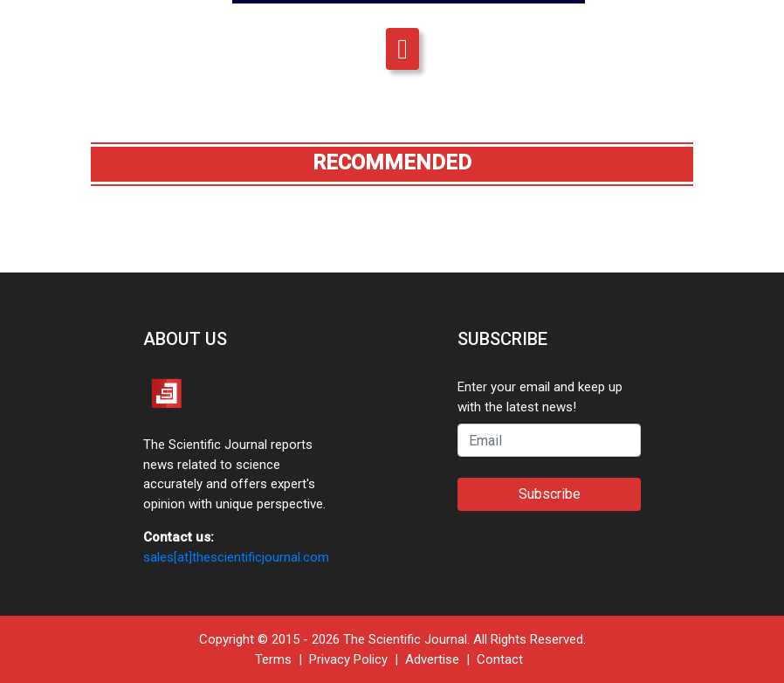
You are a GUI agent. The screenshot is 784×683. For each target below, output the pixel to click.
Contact (500, 659)
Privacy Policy (348, 659)
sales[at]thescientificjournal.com (236, 557)
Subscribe (550, 494)
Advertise (432, 659)
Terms (273, 659)
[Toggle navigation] (402, 49)
